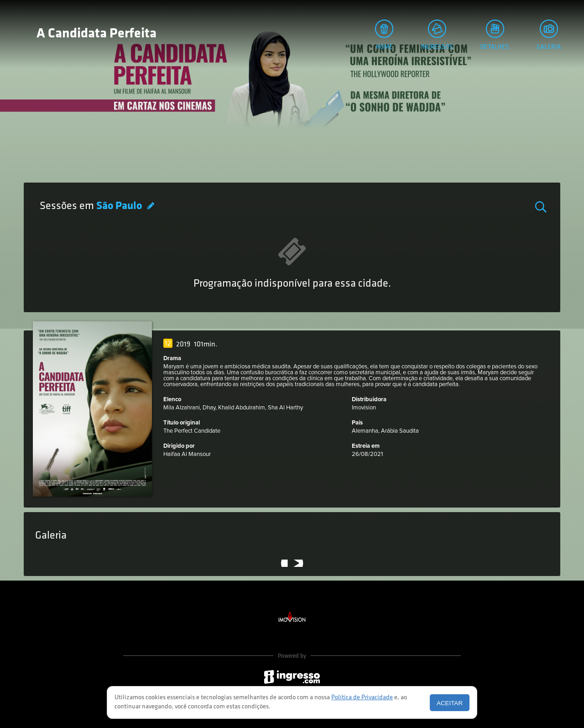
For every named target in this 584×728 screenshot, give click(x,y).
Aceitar (450, 703)
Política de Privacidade (362, 698)
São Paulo (120, 206)
